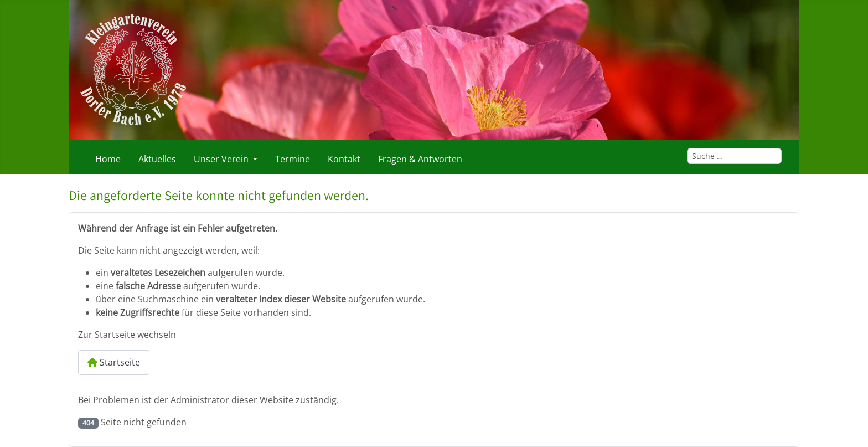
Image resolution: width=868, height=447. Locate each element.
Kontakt (344, 159)
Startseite (114, 362)
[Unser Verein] (253, 159)
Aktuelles (157, 159)
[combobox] (734, 156)
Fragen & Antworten (420, 159)
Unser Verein (221, 159)
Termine (293, 159)
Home (108, 159)
